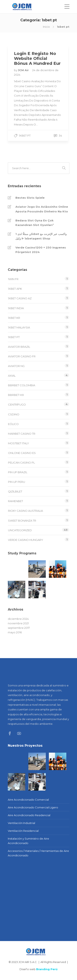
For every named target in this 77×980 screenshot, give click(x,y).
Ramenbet (16, 501)
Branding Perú (47, 969)
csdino (14, 414)
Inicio (46, 27)
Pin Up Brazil (18, 472)
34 (58, 136)
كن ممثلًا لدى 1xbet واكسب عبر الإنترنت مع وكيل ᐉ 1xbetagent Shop (41, 236)
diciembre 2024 (18, 619)
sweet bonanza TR (22, 521)
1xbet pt (25, 136)
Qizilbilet (15, 491)
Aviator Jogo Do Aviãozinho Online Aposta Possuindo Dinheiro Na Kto (42, 209)
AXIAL (12, 376)
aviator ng (16, 366)
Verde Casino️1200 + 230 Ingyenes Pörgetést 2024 (41, 250)
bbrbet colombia (22, 385)
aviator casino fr (22, 356)
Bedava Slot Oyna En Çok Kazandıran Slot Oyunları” (35, 223)
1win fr (13, 279)
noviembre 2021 (18, 623)
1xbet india (16, 308)
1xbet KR (14, 318)
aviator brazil (19, 347)
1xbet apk (15, 289)
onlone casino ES (22, 453)
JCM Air (24, 70)
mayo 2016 (15, 632)
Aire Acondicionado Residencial (29, 815)
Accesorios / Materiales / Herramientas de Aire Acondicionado (38, 853)
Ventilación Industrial (21, 823)
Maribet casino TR (22, 434)
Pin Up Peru (17, 482)
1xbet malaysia (19, 327)
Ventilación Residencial (23, 831)
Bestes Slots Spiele (30, 198)
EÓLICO (13, 424)
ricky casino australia (25, 511)
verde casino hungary (26, 540)
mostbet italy (18, 443)
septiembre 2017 (19, 628)
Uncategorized (20, 530)
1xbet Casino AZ (20, 298)
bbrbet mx (16, 395)
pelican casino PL (21, 463)
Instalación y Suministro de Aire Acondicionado (28, 841)
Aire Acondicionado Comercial (28, 800)
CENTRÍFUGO (17, 405)
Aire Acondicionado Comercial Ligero (33, 807)
